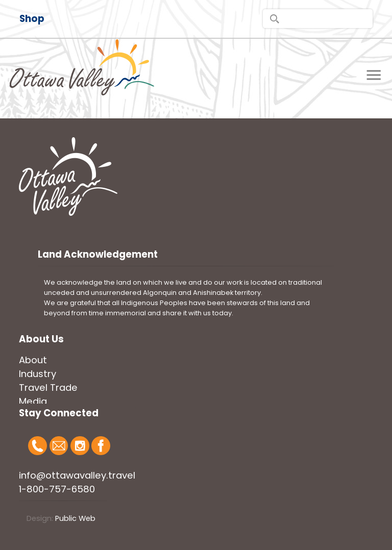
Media (33, 401)
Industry (38, 374)
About (33, 360)
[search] (318, 19)
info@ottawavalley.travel (77, 475)
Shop (32, 19)
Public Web (75, 518)
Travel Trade (48, 387)
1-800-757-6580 (57, 489)
